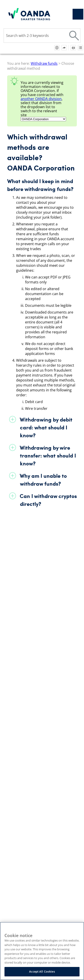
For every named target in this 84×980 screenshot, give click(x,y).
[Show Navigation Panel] (78, 14)
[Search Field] (42, 36)
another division (41, 99)
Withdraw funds (44, 63)
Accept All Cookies (42, 971)
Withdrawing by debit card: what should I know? (46, 427)
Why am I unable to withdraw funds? (43, 480)
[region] (42, 951)
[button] (74, 36)
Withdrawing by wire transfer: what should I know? (48, 455)
